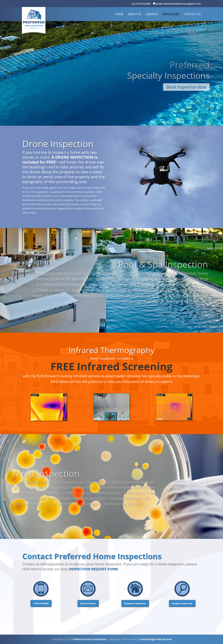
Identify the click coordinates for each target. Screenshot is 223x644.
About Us (135, 14)
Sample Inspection (182, 603)
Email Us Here (88, 603)
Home (119, 14)
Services (152, 14)
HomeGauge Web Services (156, 639)
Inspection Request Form (93, 569)
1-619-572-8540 (143, 4)
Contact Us (192, 14)
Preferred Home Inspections (89, 639)
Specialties (171, 14)
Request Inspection (135, 603)
